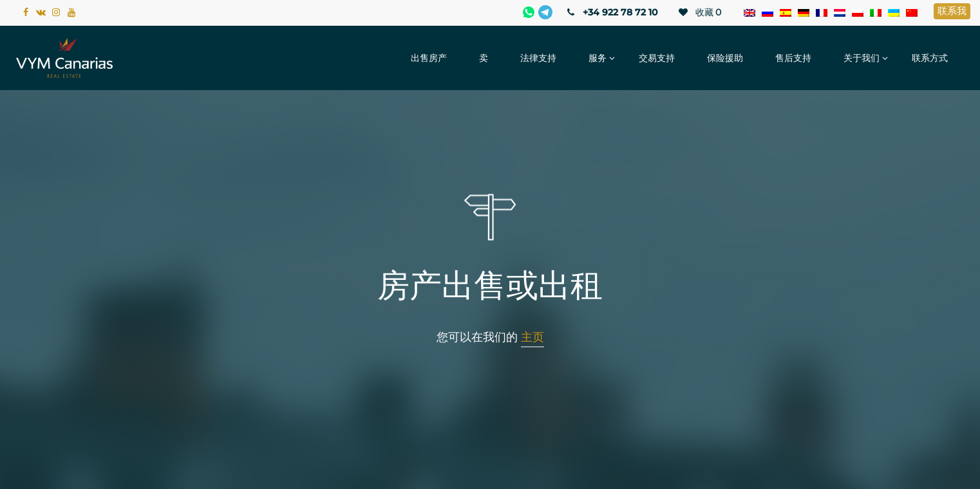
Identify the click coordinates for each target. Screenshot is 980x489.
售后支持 (793, 58)
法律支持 (538, 58)
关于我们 (862, 58)
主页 (532, 337)
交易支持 (657, 58)
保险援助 (725, 58)
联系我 (952, 11)
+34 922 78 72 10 (611, 12)
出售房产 (429, 58)
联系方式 (930, 58)
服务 (598, 58)
